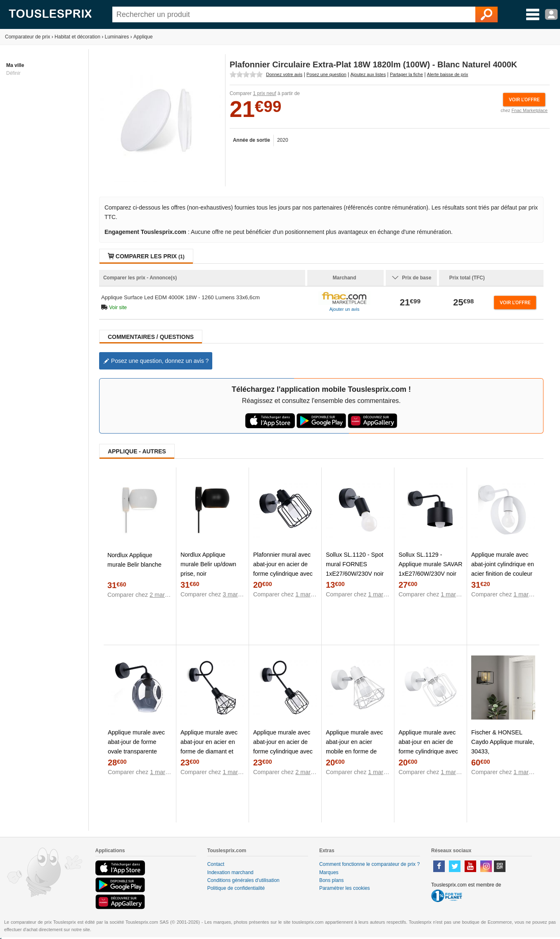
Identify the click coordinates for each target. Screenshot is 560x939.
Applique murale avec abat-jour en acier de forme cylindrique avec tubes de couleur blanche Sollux (428, 751)
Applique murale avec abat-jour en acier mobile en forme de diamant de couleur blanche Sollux (354, 751)
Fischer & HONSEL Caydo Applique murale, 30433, (503, 742)
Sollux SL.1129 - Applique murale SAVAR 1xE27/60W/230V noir (431, 564)
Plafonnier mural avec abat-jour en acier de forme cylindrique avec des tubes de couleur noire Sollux (283, 574)
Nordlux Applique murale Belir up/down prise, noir (208, 564)
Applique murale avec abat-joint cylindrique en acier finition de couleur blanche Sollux (503, 569)
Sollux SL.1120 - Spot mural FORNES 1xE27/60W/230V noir (355, 564)
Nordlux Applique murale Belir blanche (134, 560)
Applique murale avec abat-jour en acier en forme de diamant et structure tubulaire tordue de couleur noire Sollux (211, 756)
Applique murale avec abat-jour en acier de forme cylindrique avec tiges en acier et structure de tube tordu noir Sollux (283, 756)
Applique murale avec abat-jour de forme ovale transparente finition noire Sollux (136, 747)
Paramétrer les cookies (345, 888)
